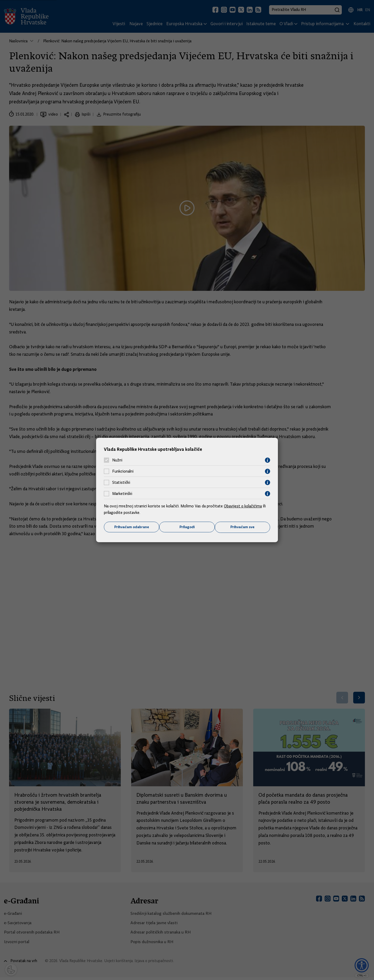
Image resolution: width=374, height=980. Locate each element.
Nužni (117, 460)
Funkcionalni (123, 471)
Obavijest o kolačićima (243, 506)
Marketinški (122, 494)
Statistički (121, 482)
